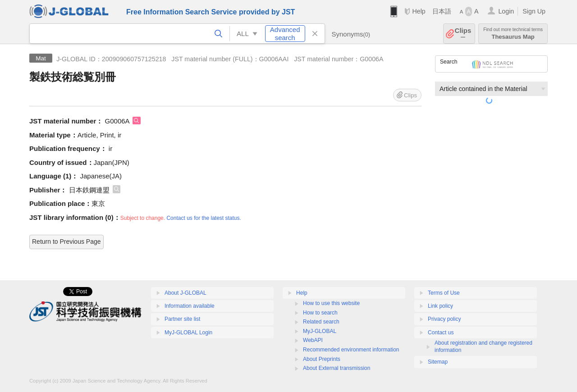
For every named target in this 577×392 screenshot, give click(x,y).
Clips (463, 34)
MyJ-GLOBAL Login (188, 333)
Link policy (440, 306)
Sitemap (438, 362)
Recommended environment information (351, 350)
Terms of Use (444, 293)
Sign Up (534, 11)
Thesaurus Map (513, 34)
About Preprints (322, 359)
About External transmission (337, 368)
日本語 (442, 11)
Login (506, 11)
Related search (321, 322)
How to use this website (331, 303)
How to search (320, 313)
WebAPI (313, 340)
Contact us (441, 333)
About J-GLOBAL (185, 293)
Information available (190, 306)
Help (419, 11)
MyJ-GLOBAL (320, 331)
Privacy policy (444, 319)
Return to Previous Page (66, 242)
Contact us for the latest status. (204, 218)
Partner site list (182, 319)
